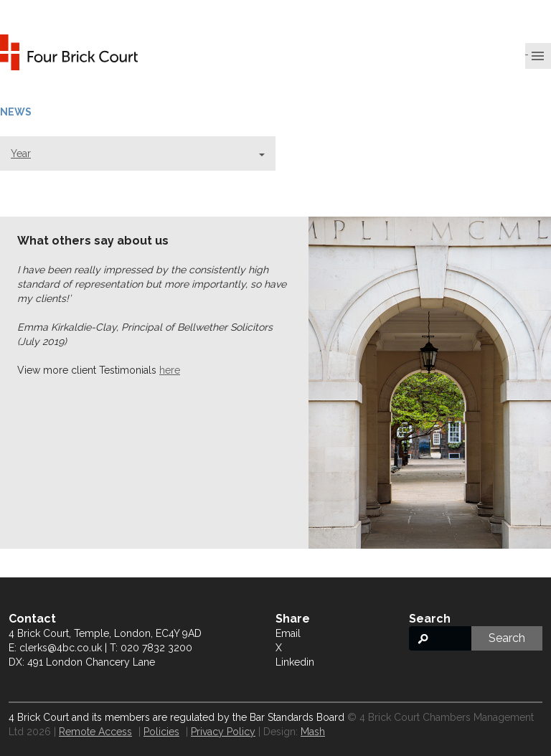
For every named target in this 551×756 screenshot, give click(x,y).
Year (138, 153)
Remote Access (95, 732)
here (170, 370)
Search (507, 638)
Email (288, 633)
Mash (313, 732)
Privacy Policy (223, 732)
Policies (161, 732)
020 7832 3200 (156, 648)
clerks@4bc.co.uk (61, 648)
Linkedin (295, 662)
